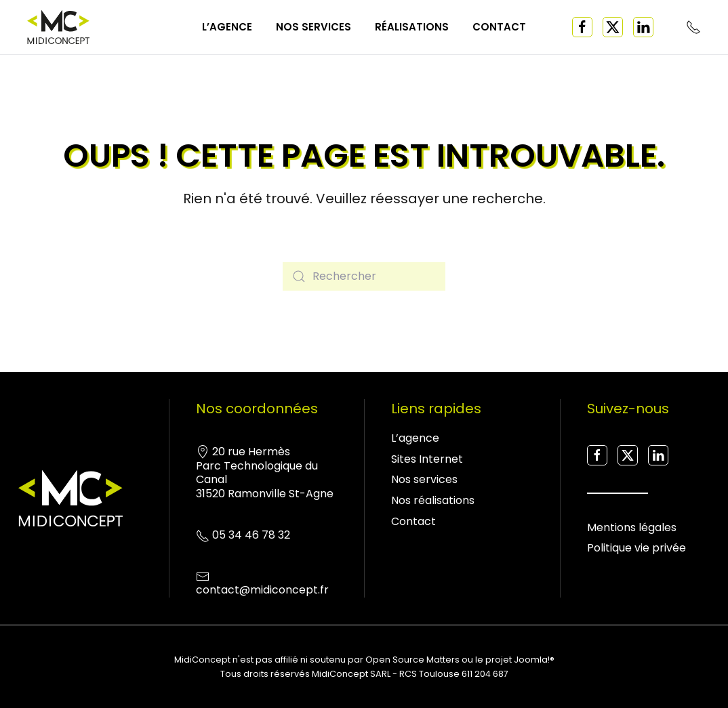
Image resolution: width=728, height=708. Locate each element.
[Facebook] (582, 27)
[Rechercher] (364, 276)
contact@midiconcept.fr (262, 597)
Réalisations (412, 27)
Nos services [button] (314, 27)
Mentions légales (632, 534)
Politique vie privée (636, 555)
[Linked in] (643, 27)
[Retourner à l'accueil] (58, 27)
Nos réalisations (433, 500)
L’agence (227, 27)
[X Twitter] (613, 27)
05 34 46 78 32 (251, 541)
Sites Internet (427, 459)
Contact (499, 27)
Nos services (424, 479)
